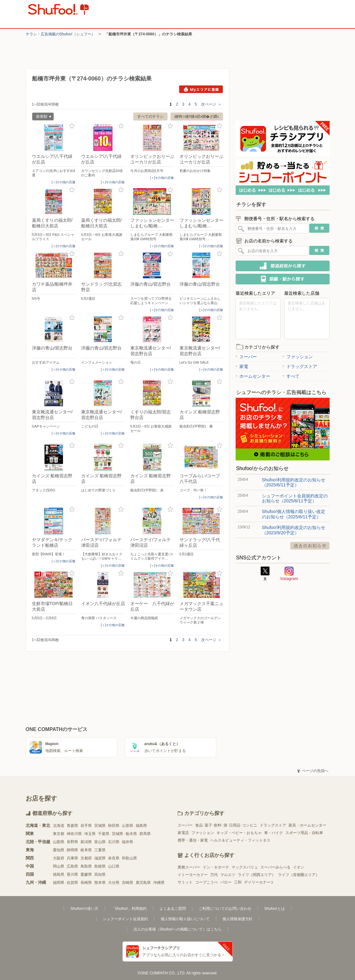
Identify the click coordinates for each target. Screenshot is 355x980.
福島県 (141, 826)
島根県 (100, 866)
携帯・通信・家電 (193, 840)
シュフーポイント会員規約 (125, 919)
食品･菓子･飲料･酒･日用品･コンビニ (226, 825)
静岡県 (72, 850)
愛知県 (59, 850)
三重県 (100, 850)
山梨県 (59, 842)
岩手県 (86, 826)
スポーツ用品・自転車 (304, 833)
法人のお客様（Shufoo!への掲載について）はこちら (177, 929)
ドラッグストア (300, 366)
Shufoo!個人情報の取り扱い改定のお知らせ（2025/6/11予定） (294, 514)
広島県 (72, 866)
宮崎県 (128, 883)
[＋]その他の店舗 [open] (64, 182)
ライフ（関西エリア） (257, 875)
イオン (299, 867)
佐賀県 (72, 883)
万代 (214, 875)
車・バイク (274, 833)
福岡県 (59, 883)
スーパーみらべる (275, 867)
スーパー (246, 357)
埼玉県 (90, 834)
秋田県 (114, 826)
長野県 (72, 842)
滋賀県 (100, 858)
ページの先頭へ (313, 771)
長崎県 (86, 883)
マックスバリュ (245, 867)
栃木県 (131, 834)
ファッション (298, 357)
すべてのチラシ (150, 117)
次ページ (211, 104)
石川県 (114, 842)
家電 (242, 366)
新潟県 (86, 842)
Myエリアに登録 (201, 89)
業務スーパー (189, 867)
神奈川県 (74, 834)
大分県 (114, 883)
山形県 (128, 826)
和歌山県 (129, 858)
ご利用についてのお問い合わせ (225, 909)
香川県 (72, 874)
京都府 (86, 858)
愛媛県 (86, 874)
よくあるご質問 (173, 909)
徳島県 (59, 874)
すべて (291, 376)
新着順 (42, 117)
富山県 (100, 842)
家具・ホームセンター (307, 825)
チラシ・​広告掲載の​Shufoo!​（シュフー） (60, 34)
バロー (226, 882)
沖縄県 (159, 883)
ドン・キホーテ (216, 867)
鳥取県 (86, 866)
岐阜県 (86, 850)
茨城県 (117, 834)
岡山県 (59, 866)
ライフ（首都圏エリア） (299, 875)
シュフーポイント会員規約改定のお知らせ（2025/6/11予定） (295, 498)
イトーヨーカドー (193, 875)
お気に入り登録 (72, 126)
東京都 (59, 834)
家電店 (183, 833)
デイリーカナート (259, 882)
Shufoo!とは (274, 909)
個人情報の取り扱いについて (185, 919)
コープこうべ (206, 882)
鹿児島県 (143, 883)
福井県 (128, 842)
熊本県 (100, 883)
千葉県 (104, 834)
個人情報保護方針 (238, 919)
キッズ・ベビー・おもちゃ (239, 833)
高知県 (100, 874)
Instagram (289, 574)
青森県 (72, 826)
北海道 (59, 826)
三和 (238, 882)
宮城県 (100, 826)
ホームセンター (253, 376)
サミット (185, 882)
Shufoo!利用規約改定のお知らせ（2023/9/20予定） (294, 530)
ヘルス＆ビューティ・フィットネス (240, 840)
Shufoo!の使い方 (84, 909)
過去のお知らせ (310, 546)
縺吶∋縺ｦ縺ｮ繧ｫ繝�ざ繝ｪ (197, 117)
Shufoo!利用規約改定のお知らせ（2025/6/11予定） (294, 482)
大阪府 (59, 858)
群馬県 (145, 834)
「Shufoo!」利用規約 (129, 909)
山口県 (114, 866)
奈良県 (114, 858)
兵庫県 (72, 858)
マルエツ (228, 875)
